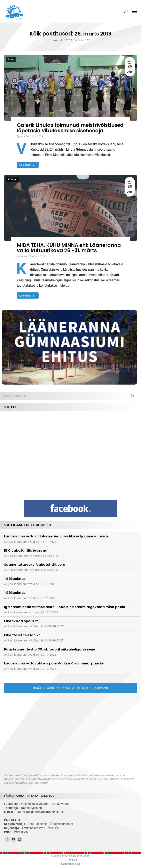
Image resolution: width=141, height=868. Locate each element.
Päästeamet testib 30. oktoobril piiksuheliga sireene (50, 649)
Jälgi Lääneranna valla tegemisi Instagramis (71, 688)
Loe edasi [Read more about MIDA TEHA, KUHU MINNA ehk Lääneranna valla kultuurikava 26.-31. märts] (27, 296)
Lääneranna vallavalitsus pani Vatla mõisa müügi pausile (54, 663)
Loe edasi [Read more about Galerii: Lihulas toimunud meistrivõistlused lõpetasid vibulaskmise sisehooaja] (27, 165)
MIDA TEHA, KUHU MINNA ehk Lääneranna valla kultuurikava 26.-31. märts (69, 248)
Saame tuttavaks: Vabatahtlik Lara (35, 565)
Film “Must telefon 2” (22, 635)
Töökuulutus (15, 579)
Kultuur (12, 180)
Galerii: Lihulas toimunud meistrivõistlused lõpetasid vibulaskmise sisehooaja (70, 128)
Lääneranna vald (70, 864)
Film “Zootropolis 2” (21, 621)
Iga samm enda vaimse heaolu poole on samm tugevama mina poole (65, 607)
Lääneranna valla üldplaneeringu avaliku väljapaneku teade (56, 536)
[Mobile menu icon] (134, 11)
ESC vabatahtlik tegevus (25, 550)
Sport (11, 60)
